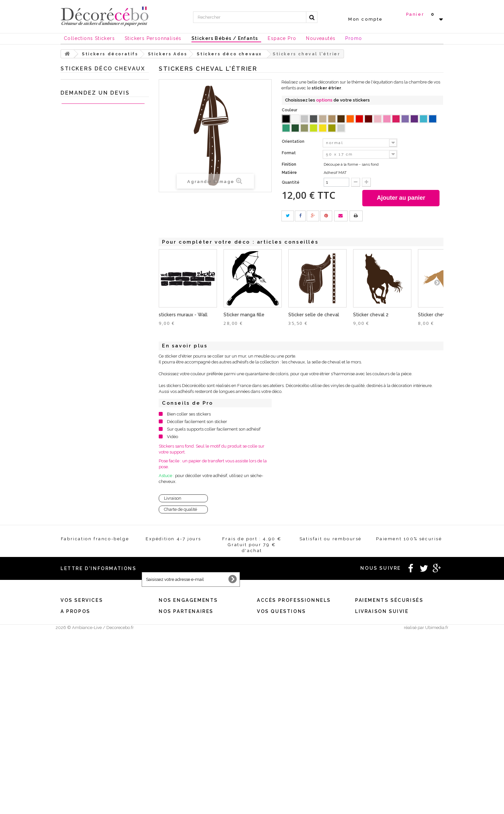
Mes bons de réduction (81, 742)
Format (289, 153)
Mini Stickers (84, 316)
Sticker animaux (88, 479)
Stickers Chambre (89, 459)
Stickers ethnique (89, 418)
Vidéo (172, 437)
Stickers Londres (88, 286)
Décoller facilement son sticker (197, 422)
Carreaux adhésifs (89, 347)
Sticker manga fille (244, 315)
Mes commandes (76, 708)
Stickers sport (85, 145)
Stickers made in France (83, 781)
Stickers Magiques (90, 296)
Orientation (294, 141)
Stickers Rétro (85, 428)
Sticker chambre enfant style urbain (99, 170)
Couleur (290, 110)
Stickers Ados (85, 155)
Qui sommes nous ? (78, 773)
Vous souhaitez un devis (279, 716)
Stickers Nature (87, 337)
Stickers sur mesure (78, 790)
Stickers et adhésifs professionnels (99, 540)
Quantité (291, 182)
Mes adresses (73, 725)
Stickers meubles (89, 469)
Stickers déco (85, 357)
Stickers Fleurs (86, 367)
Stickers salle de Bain (92, 125)
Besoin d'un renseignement (281, 708)
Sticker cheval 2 (371, 315)
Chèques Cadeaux (83, 530)
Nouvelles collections (86, 509)
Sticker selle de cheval (314, 315)
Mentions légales (174, 708)
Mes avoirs (71, 716)
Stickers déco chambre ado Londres (97, 210)
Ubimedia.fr (437, 808)
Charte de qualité (180, 509)
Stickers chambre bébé (94, 105)
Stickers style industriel (94, 306)
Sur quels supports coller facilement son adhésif (214, 429)
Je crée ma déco (82, 489)
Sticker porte (84, 408)
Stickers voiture (87, 438)
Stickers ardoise (87, 398)
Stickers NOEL (78, 519)
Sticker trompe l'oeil (91, 448)
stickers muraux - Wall (183, 315)
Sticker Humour (87, 377)
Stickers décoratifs (83, 84)
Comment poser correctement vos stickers (295, 781)
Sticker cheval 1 (435, 315)
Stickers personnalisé (86, 560)
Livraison (173, 498)
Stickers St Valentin (83, 550)
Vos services (82, 699)
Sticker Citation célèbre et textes (103, 115)
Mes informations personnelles (89, 733)
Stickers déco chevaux (99, 225)
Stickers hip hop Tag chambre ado (99, 190)
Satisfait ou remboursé (179, 725)
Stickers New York (90, 276)
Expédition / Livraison (81, 750)
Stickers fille (89, 266)
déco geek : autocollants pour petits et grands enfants (99, 240)
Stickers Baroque (88, 388)
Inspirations (75, 499)
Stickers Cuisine (87, 94)
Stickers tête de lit (89, 327)
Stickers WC (84, 135)
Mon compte (366, 19)
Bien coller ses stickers (189, 414)
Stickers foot (89, 256)
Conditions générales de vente (186, 716)
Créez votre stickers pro (279, 725)
